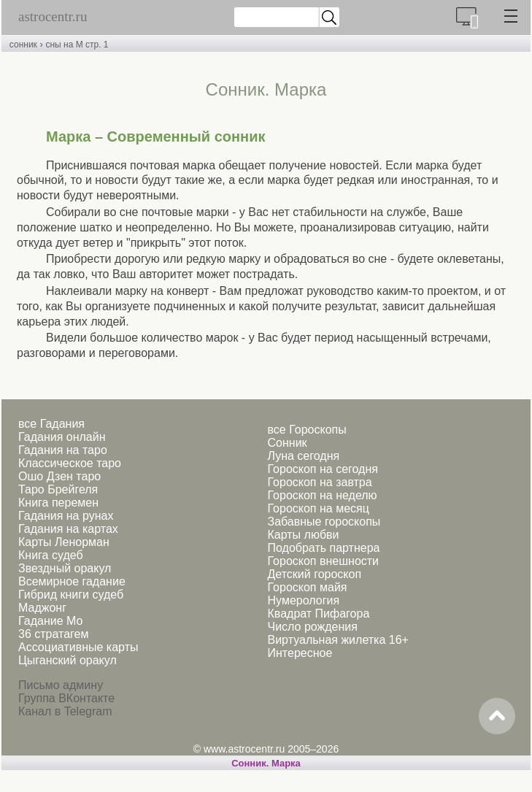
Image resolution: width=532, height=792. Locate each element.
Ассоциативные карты (78, 647)
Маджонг (42, 608)
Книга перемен (58, 503)
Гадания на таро (63, 450)
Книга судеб (51, 555)
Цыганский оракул (68, 660)
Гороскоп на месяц (319, 508)
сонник (23, 45)
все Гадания (51, 424)
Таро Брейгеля (58, 489)
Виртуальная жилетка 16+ (338, 640)
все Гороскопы (307, 430)
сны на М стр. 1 (77, 45)
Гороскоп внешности (324, 561)
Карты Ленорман (64, 542)
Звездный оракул (65, 568)
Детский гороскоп (315, 574)
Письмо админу (61, 685)
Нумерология (304, 600)
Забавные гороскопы (324, 522)
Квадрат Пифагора (319, 614)
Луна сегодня (304, 456)
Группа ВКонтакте (66, 698)
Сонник (288, 443)
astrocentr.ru (53, 16)
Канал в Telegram (65, 711)
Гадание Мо (50, 621)
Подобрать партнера (324, 548)
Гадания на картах (68, 529)
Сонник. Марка (266, 763)
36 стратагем (53, 634)
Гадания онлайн (62, 437)
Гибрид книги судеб (71, 595)
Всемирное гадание (72, 581)
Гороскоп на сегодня (323, 469)
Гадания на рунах (66, 516)
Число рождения (313, 627)
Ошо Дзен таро (59, 476)
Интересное (300, 653)
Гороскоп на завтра (320, 482)
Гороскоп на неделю (323, 495)
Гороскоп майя (308, 587)
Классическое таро (70, 463)
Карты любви (304, 535)
